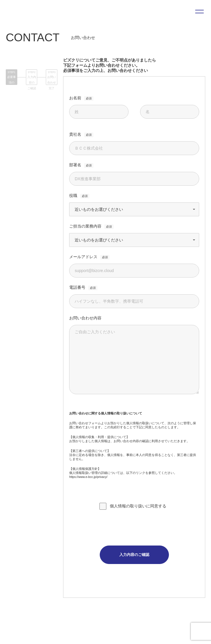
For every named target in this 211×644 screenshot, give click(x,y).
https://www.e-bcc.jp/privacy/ (88, 477)
